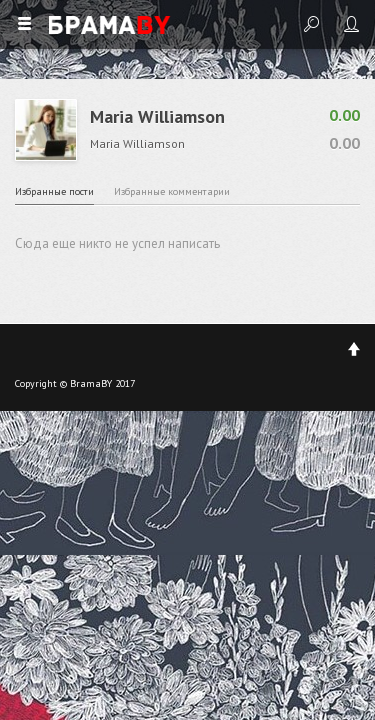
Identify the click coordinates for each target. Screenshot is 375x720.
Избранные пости (54, 191)
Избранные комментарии (172, 191)
